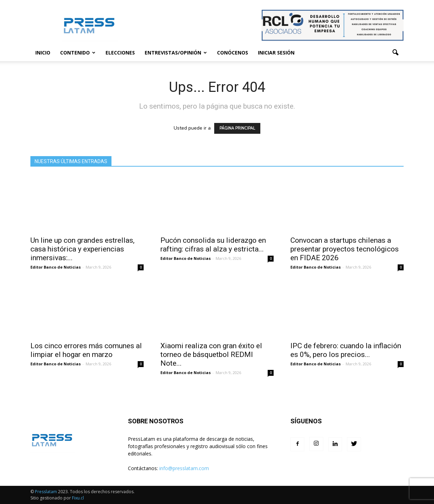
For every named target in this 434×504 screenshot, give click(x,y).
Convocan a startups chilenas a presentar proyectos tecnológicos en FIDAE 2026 (345, 249)
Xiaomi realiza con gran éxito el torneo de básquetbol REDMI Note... (211, 355)
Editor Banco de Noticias (56, 267)
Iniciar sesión (276, 53)
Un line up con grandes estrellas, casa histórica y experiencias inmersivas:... (82, 249)
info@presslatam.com (184, 468)
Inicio (43, 53)
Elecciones (120, 53)
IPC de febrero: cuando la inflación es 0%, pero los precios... (346, 350)
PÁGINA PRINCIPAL (237, 128)
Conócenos (233, 53)
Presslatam (46, 492)
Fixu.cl (78, 498)
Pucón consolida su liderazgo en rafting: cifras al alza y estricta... (213, 245)
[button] (395, 53)
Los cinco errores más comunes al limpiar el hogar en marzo (86, 350)
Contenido (78, 53)
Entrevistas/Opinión (176, 53)
